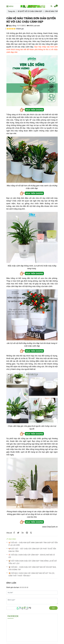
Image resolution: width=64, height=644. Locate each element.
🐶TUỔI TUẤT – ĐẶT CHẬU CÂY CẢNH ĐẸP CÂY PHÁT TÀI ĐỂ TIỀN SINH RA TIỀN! (32, 550)
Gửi (53, 608)
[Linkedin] (23, 533)
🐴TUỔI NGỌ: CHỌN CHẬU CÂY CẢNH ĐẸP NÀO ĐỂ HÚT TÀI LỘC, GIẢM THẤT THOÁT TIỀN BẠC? (32, 574)
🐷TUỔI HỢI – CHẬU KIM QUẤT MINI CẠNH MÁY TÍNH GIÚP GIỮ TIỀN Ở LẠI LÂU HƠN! (33, 544)
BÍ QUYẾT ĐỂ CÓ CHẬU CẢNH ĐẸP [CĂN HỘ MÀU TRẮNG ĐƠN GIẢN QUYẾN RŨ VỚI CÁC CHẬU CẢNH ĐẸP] (30, 11)
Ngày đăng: (11, 26)
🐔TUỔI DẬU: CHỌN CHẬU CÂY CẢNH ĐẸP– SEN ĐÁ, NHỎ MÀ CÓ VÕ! (32, 556)
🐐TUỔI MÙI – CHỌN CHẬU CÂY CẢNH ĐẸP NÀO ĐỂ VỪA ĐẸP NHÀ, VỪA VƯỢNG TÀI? (32, 568)
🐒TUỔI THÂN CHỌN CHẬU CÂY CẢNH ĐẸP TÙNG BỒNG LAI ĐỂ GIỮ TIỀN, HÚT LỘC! (33, 562)
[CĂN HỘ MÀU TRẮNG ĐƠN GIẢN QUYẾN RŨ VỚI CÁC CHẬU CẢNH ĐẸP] (33, 6)
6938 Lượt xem (33, 26)
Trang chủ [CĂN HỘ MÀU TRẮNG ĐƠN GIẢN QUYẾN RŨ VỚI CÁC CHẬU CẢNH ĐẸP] (12, 11)
